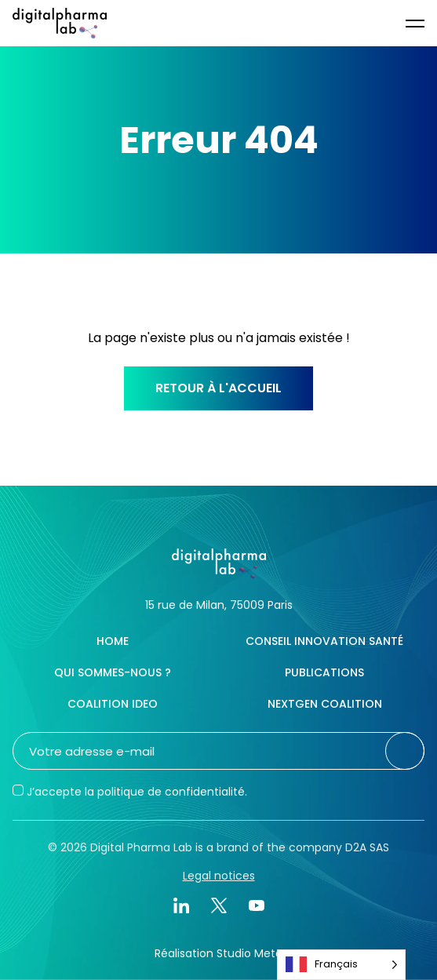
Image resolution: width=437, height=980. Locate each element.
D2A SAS (367, 847)
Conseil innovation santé (324, 641)
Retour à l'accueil (218, 388)
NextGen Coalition (325, 704)
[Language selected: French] (341, 965)
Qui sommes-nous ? (113, 672)
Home (113, 641)
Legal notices (219, 876)
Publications (324, 672)
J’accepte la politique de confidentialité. (137, 792)
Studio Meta (249, 953)
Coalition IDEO (113, 704)
